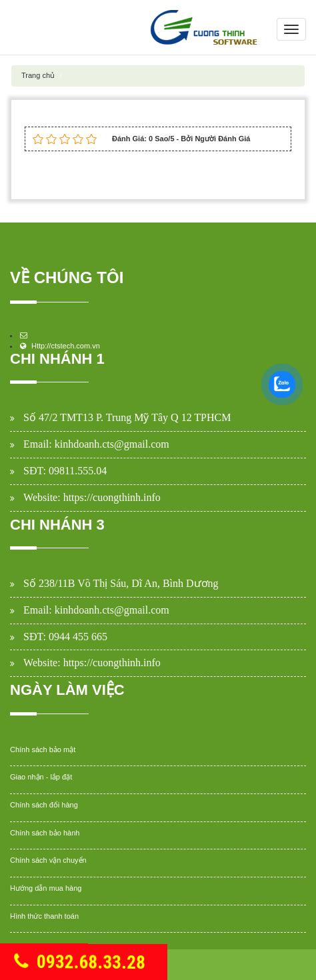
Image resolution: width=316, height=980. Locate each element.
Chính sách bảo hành (45, 833)
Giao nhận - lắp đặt (41, 777)
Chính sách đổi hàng (44, 805)
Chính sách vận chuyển (48, 860)
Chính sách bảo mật (43, 749)
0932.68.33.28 (79, 963)
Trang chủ (38, 75)
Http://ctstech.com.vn (66, 346)
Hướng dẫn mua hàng (46, 888)
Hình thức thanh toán (44, 916)
